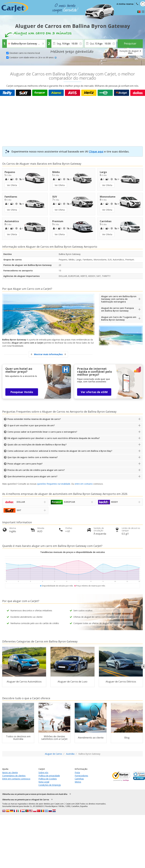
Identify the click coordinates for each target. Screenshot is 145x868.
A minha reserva (125, 4)
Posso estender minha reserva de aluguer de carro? (34, 419)
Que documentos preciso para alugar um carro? (32, 476)
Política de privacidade (49, 776)
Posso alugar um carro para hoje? (25, 464)
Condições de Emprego (50, 785)
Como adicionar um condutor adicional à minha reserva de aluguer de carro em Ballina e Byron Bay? (60, 451)
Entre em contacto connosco (16, 779)
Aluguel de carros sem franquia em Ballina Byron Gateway (118, 309)
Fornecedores (81, 776)
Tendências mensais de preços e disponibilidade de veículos (73, 552)
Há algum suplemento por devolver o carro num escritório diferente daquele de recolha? (54, 438)
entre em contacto (84, 484)
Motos (78, 782)
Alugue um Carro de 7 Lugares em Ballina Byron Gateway (119, 318)
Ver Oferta (12, 185)
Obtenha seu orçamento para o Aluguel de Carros (26, 800)
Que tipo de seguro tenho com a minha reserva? (33, 457)
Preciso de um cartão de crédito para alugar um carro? (36, 470)
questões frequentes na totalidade (54, 484)
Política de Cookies (48, 779)
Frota (77, 772)
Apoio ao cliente (10, 772)
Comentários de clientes (14, 776)
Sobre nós (43, 772)
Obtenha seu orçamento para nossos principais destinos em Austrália (35, 794)
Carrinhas (79, 779)
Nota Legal (44, 782)
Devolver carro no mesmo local (25, 53)
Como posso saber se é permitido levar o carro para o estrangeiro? (42, 432)
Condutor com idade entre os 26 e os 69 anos (33, 57)
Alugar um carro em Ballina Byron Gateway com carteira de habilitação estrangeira (119, 299)
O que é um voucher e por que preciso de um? (31, 425)
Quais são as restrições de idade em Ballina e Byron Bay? (37, 445)
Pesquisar (130, 43)
